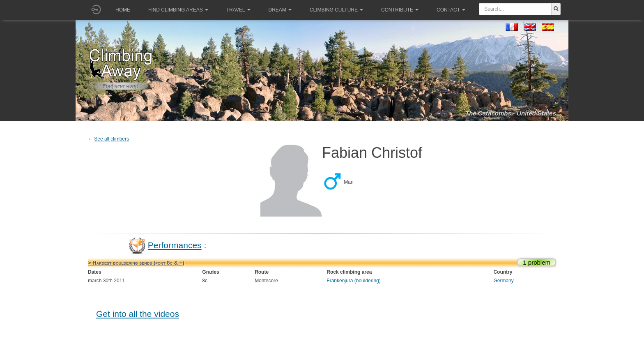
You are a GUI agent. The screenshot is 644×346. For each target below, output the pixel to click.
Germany (503, 281)
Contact (451, 10)
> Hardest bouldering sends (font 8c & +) (136, 263)
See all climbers (112, 139)
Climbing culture (336, 10)
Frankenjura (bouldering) (353, 281)
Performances (175, 245)
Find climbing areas (178, 10)
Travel (238, 10)
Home (123, 10)
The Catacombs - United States (511, 113)
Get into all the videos (138, 314)
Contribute (400, 10)
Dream (280, 10)
